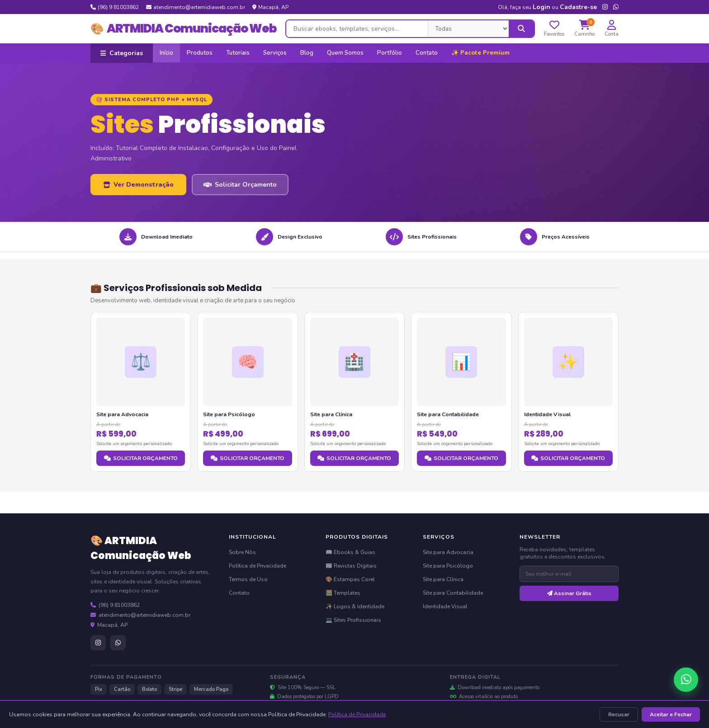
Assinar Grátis (569, 593)
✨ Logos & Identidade (355, 606)
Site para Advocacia (448, 552)
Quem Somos (345, 53)
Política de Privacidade (357, 714)
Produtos (200, 53)
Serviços (275, 53)
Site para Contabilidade (453, 593)
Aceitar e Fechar (671, 714)
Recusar (619, 714)
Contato (427, 53)
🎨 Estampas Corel (350, 579)
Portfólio (390, 53)
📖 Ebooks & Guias (350, 552)
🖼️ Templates (343, 593)
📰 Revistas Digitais (351, 566)
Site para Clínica (443, 579)
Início (166, 53)
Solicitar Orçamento (240, 185)
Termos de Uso (248, 579)
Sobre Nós (242, 552)
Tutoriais (238, 53)
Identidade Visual (445, 606)
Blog (307, 53)
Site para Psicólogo (448, 566)
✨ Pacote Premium (480, 53)
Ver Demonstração (138, 185)
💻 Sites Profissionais (353, 620)
